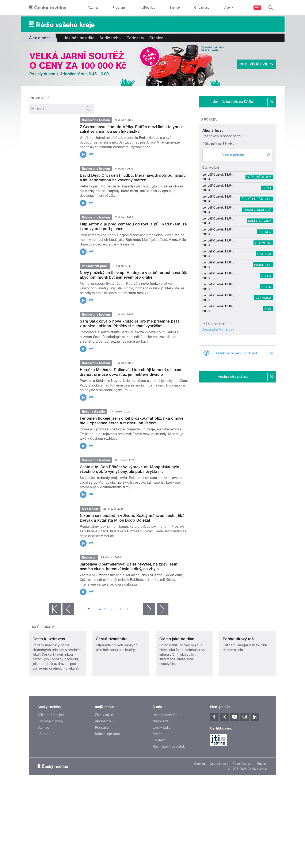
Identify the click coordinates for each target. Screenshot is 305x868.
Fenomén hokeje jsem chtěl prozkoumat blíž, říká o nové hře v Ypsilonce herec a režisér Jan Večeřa (132, 421)
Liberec (265, 271)
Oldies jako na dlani (177, 667)
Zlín (268, 348)
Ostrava (264, 293)
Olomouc (263, 282)
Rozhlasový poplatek (169, 775)
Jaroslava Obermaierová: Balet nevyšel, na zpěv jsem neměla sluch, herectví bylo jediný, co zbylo (129, 566)
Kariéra (158, 762)
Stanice (175, 8)
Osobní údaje (219, 792)
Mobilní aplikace (108, 762)
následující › (149, 609)
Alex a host (213, 170)
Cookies (200, 792)
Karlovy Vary (260, 260)
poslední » (163, 609)
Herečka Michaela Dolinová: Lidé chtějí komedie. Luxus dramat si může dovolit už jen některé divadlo (130, 372)
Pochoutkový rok (238, 667)
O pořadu (209, 119)
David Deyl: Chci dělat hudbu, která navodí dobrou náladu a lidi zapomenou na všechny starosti (133, 178)
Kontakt (159, 768)
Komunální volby (51, 749)
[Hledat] (270, 8)
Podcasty (136, 38)
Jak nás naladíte (79, 38)
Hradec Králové (258, 249)
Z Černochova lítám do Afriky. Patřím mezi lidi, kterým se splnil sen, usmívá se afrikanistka (132, 129)
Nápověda (161, 749)
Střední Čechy (259, 216)
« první (55, 609)
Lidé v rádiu (162, 756)
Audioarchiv (110, 38)
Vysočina (263, 337)
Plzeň (266, 315)
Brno (267, 227)
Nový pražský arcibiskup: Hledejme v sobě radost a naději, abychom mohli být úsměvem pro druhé (133, 275)
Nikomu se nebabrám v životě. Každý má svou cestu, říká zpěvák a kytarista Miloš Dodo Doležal (132, 518)
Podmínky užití (243, 792)
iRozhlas (93, 8)
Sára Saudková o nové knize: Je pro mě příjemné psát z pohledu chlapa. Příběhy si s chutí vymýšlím (129, 323)
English (262, 792)
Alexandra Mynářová (218, 369)
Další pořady (43, 627)
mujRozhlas (147, 8)
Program (119, 8)
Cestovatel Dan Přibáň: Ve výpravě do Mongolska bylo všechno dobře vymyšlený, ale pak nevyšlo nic (129, 469)
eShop (43, 762)
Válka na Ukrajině (51, 743)
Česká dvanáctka (112, 667)
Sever (266, 326)
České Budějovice (256, 238)
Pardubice (263, 304)
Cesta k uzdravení (49, 667)
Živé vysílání (104, 743)
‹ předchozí (68, 609)
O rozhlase (202, 8)
